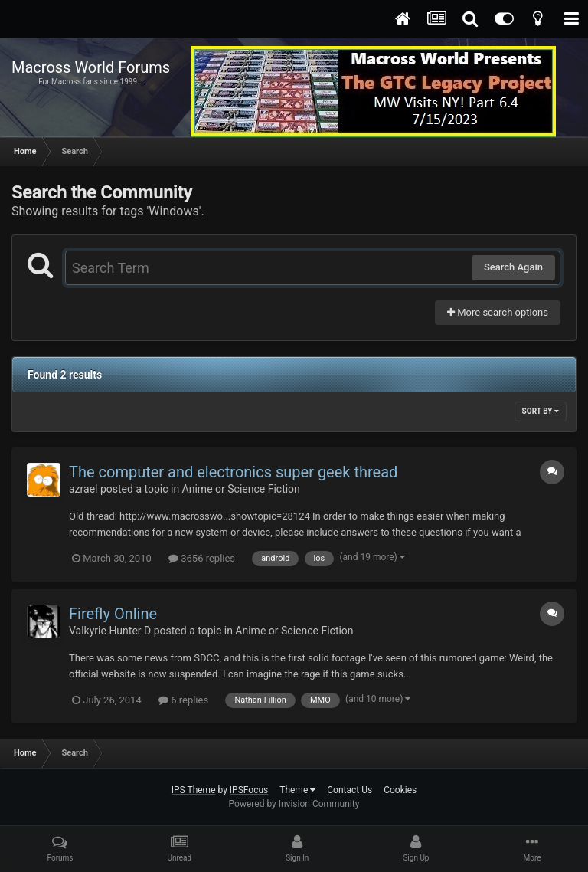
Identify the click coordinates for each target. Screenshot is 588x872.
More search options (498, 312)
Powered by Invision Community (294, 804)
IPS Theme (194, 790)
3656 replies (202, 558)
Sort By (541, 411)
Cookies (400, 790)
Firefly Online (113, 614)
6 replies (183, 700)
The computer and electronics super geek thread (233, 472)
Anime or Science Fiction (241, 489)
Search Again (513, 267)
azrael (83, 489)
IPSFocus (249, 790)
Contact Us (350, 790)
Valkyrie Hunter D (110, 631)
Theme (297, 790)
